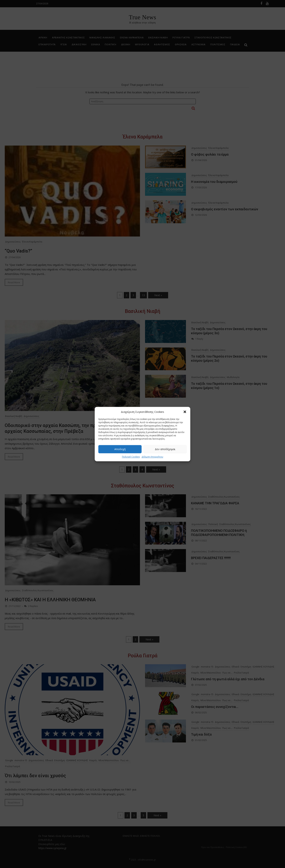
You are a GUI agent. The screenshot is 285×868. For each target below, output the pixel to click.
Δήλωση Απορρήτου (152, 457)
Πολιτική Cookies (131, 457)
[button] (185, 412)
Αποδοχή (120, 449)
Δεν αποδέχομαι (165, 449)
